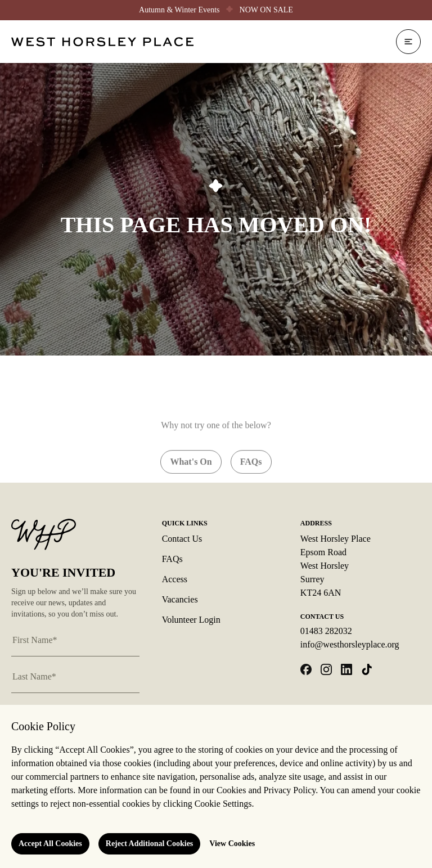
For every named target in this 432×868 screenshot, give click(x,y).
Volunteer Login (191, 620)
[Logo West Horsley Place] (102, 42)
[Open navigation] (408, 42)
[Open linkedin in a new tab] (346, 669)
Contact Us (182, 539)
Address (316, 523)
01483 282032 (326, 631)
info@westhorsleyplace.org (350, 644)
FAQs (172, 559)
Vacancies (180, 599)
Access (175, 579)
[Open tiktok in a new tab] (367, 669)
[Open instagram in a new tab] (326, 669)
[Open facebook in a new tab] (306, 669)
